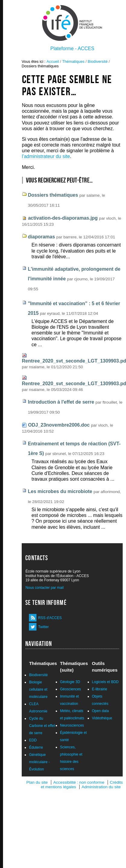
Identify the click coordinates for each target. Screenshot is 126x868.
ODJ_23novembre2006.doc (59, 425)
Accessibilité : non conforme (79, 782)
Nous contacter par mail (44, 588)
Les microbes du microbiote (60, 491)
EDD (33, 740)
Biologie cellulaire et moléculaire (38, 689)
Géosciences (70, 689)
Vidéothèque (102, 718)
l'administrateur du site (46, 156)
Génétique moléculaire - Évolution (39, 762)
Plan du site (37, 782)
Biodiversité (98, 61)
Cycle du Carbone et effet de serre (42, 726)
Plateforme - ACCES (72, 48)
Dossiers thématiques (53, 195)
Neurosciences (72, 725)
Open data (100, 711)
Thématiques (73, 61)
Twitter (43, 627)
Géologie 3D (70, 682)
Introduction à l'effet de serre (61, 402)
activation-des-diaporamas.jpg (63, 218)
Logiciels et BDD (105, 682)
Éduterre (36, 747)
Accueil (53, 61)
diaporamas (42, 237)
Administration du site (101, 787)
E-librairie (100, 689)
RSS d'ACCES (50, 618)
